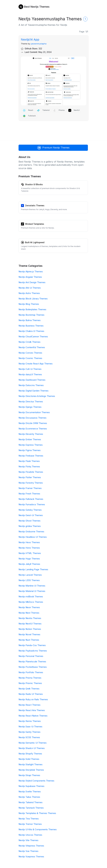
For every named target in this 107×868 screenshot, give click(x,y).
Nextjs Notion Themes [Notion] (30, 629)
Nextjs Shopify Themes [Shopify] (30, 754)
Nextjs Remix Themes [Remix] (30, 721)
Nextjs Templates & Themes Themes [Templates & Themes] (37, 813)
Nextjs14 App (30, 40)
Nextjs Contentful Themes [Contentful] (32, 347)
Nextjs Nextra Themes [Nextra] (30, 618)
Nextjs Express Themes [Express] (31, 445)
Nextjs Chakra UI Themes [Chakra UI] (31, 331)
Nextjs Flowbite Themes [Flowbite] (31, 472)
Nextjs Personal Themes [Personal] (31, 656)
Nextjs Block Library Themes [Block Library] (33, 299)
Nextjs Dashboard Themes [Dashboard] (32, 380)
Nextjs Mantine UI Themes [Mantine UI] (32, 586)
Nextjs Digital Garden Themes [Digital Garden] (34, 391)
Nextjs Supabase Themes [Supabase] (31, 786)
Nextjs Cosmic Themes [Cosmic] (30, 358)
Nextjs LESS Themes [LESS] (29, 580)
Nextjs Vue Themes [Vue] (28, 851)
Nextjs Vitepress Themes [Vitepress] (31, 846)
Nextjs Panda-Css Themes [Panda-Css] (32, 645)
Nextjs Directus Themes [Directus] (31, 401)
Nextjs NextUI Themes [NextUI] (30, 624)
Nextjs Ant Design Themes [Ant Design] (32, 282)
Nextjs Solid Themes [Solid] (29, 759)
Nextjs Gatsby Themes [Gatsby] (30, 510)
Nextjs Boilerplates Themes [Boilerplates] (32, 309)
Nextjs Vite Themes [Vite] (28, 840)
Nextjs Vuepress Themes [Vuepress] (31, 857)
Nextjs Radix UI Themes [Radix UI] (31, 694)
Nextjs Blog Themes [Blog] (29, 304)
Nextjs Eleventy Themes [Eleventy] (31, 434)
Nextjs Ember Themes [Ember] (30, 439)
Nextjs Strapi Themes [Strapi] (29, 775)
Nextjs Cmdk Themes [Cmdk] (29, 342)
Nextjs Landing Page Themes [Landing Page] (33, 569)
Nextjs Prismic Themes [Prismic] (30, 683)
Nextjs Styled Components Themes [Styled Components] (36, 781)
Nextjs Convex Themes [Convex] (30, 353)
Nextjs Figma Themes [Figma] (30, 450)
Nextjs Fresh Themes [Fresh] (29, 494)
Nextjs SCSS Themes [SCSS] (29, 737)
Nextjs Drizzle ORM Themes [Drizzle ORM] (33, 423)
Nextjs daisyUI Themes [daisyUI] (30, 374)
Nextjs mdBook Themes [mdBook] (31, 597)
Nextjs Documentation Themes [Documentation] (34, 412)
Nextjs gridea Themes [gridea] (30, 526)
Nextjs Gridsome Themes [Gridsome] (31, 532)
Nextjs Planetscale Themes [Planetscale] (32, 662)
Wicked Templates (35, 224)
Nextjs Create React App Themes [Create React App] (36, 364)
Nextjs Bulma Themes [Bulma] (30, 320)
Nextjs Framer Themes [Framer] (30, 488)
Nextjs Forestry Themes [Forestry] (31, 483)
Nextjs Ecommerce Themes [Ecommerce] (33, 429)
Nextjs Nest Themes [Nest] (29, 613)
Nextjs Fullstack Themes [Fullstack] (31, 499)
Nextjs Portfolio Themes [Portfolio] (31, 672)
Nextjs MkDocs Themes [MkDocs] (31, 602)
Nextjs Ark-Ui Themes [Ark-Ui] (30, 288)
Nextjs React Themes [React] (29, 705)
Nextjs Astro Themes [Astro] (29, 293)
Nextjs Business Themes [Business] (31, 326)
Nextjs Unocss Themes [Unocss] (30, 835)
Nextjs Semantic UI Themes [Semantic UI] (33, 743)
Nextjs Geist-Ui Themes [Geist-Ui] (31, 515)
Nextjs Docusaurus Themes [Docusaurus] (32, 418)
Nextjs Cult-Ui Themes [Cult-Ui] (30, 369)
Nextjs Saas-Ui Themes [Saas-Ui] (30, 727)
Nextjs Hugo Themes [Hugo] (29, 559)
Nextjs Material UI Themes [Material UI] (32, 591)
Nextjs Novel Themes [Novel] (29, 634)
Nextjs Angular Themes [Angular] (30, 277)
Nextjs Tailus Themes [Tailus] (29, 797)
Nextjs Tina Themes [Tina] (29, 819)
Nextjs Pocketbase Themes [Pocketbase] (33, 667)
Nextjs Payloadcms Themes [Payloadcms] (33, 651)
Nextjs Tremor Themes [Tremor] (30, 824)
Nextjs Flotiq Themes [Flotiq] (29, 467)
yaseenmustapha (39, 44)
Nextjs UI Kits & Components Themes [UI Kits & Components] (38, 829)
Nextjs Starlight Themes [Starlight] (31, 764)
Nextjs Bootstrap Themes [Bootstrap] (31, 315)
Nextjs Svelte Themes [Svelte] (30, 792)
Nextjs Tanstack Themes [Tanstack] (31, 808)
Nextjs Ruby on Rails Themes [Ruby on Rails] (33, 699)
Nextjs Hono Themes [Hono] (29, 548)
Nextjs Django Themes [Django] (30, 407)
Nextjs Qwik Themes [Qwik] (29, 689)
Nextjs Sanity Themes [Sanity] (29, 732)
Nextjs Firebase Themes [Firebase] (31, 456)
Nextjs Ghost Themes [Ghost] (29, 521)
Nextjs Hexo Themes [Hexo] (29, 542)
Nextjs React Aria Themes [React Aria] (32, 710)
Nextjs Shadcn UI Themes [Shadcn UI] (32, 748)
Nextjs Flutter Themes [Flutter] (30, 477)
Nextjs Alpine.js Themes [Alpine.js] (31, 271)
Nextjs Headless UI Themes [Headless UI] (33, 537)
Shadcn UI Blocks (34, 184)
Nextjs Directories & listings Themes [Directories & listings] (37, 396)
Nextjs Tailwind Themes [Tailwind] (31, 802)
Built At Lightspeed (35, 242)
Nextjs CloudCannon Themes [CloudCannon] (33, 336)
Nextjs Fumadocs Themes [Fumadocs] (32, 504)
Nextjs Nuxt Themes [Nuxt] (29, 640)
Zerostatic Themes (35, 205)
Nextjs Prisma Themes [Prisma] (30, 678)
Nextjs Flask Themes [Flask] (29, 461)
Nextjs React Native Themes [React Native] (33, 716)
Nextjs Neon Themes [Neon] (29, 607)
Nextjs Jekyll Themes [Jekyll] (29, 564)
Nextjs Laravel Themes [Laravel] (30, 575)
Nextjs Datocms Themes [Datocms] (31, 385)
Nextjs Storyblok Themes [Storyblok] (31, 770)
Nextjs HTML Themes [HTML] (30, 553)
